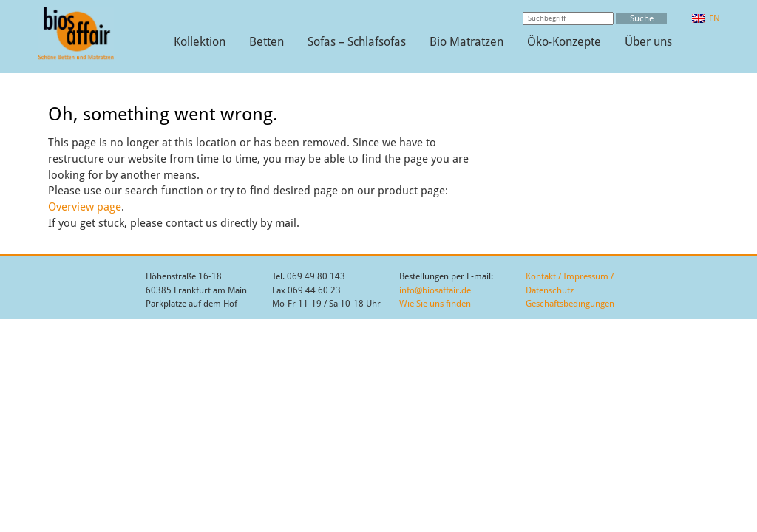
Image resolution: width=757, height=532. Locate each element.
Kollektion (200, 42)
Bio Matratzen (466, 42)
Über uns (648, 42)
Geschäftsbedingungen (570, 304)
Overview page (85, 207)
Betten (267, 42)
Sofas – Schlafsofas (357, 42)
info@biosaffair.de (435, 290)
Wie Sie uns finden (435, 304)
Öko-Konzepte (564, 42)
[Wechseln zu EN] (706, 18)
